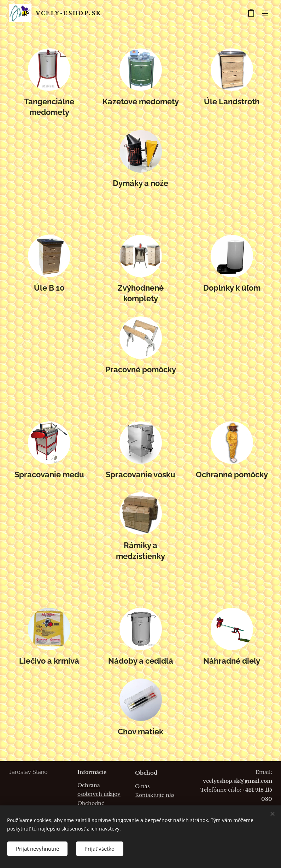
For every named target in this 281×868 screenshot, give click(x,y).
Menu (265, 13)
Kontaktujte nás (155, 795)
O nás (142, 786)
